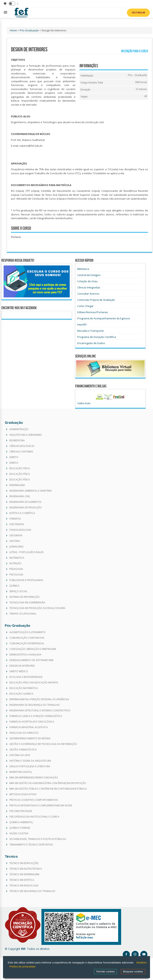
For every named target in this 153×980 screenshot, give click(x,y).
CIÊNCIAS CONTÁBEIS (21, 452)
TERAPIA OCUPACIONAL (23, 614)
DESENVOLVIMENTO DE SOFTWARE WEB (31, 660)
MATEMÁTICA (17, 558)
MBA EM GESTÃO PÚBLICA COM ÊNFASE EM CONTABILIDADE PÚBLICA (48, 789)
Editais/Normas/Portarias (93, 312)
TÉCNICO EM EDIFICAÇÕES (24, 863)
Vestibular (138, 13)
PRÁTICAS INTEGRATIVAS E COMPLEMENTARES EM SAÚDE (41, 806)
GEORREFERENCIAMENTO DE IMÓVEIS (30, 738)
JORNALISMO (17, 547)
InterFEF (82, 325)
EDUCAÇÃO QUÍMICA (21, 694)
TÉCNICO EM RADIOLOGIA (24, 886)
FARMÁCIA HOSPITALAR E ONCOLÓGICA (32, 722)
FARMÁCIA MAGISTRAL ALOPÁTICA (29, 727)
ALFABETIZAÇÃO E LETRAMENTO (27, 632)
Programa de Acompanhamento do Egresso (104, 318)
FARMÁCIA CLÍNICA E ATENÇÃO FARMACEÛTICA (36, 716)
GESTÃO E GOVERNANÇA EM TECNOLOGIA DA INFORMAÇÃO (43, 744)
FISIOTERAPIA (17, 524)
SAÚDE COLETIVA (19, 833)
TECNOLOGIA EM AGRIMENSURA (27, 603)
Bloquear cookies (133, 972)
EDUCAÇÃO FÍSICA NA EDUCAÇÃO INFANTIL (34, 683)
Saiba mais (84, 403)
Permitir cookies (105, 972)
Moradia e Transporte (91, 331)
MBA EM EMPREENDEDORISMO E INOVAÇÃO (34, 778)
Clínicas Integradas (89, 287)
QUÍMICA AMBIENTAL (21, 822)
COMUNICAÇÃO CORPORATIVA (27, 638)
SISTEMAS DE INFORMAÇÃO (25, 597)
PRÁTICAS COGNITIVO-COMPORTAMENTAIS (34, 800)
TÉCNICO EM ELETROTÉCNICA (26, 869)
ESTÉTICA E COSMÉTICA (22, 513)
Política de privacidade (22, 967)
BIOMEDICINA (17, 441)
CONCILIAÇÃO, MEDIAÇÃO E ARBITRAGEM (33, 649)
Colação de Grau (87, 281)
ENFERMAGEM (17, 485)
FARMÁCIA (15, 519)
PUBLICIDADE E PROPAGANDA (26, 580)
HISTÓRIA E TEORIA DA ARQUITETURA (30, 761)
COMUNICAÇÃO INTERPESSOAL (27, 643)
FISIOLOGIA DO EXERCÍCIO (24, 733)
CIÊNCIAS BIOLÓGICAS (22, 446)
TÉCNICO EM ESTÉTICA (22, 880)
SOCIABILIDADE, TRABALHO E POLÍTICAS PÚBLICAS (38, 839)
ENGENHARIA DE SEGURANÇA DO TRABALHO (35, 705)
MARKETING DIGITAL (21, 772)
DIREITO (14, 457)
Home (13, 30)
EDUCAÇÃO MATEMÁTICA (24, 688)
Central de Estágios (89, 275)
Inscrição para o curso (134, 51)
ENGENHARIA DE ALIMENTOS (25, 502)
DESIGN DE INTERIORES (22, 666)
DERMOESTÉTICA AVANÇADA (25, 655)
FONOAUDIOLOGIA (20, 530)
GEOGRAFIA (16, 536)
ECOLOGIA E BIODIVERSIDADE (26, 677)
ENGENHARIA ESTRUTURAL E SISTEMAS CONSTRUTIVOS (40, 711)
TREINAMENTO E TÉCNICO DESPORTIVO (31, 845)
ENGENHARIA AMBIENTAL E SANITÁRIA (31, 491)
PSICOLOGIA (16, 575)
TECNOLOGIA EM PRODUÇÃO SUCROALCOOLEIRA (37, 608)
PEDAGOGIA (16, 569)
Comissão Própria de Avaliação (96, 300)
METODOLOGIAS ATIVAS (23, 794)
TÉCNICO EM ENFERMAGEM (24, 874)
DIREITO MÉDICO (19, 671)
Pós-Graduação (29, 30)
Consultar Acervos (88, 294)
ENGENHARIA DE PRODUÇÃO (26, 508)
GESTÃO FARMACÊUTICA (23, 750)
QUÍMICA (14, 586)
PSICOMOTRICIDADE (21, 811)
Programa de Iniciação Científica (97, 337)
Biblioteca (83, 269)
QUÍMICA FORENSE (20, 828)
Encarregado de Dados (91, 343)
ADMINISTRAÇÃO (19, 429)
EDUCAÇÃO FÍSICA (20, 468)
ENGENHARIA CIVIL (20, 496)
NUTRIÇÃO (15, 563)
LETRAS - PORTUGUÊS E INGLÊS (26, 552)
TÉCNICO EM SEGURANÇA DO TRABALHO (32, 891)
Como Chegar (85, 306)
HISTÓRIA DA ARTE (20, 755)
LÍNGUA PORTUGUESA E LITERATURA (30, 766)
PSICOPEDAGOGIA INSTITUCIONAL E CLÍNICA (34, 817)
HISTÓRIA (15, 541)
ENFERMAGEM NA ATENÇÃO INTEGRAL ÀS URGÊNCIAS (39, 699)
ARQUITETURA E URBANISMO (26, 435)
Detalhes (142, 963)
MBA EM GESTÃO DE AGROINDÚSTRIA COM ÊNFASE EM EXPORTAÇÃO (48, 783)
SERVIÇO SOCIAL (18, 591)
